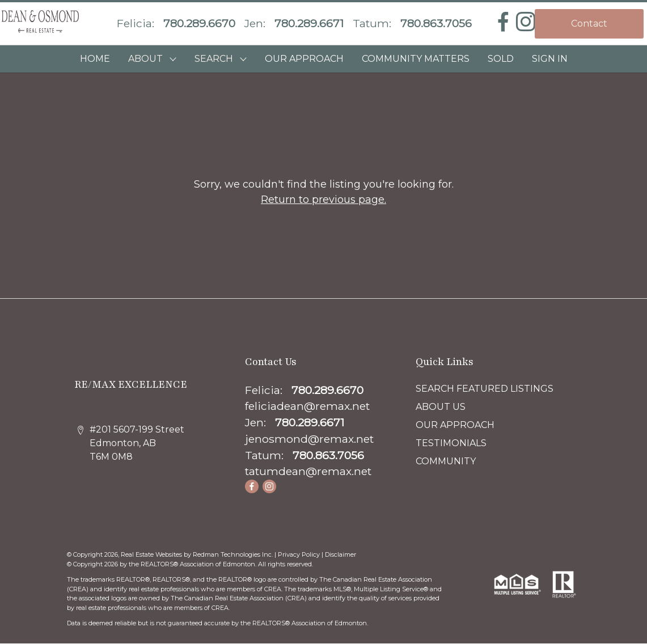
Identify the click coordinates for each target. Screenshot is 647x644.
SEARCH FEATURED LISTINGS (485, 389)
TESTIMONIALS (451, 443)
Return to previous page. (323, 200)
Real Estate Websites (152, 554)
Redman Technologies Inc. (234, 554)
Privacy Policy (299, 554)
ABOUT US (441, 407)
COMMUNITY (446, 461)
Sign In (550, 59)
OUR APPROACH (304, 59)
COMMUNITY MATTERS (416, 59)
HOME (95, 59)
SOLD (501, 59)
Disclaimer (341, 554)
